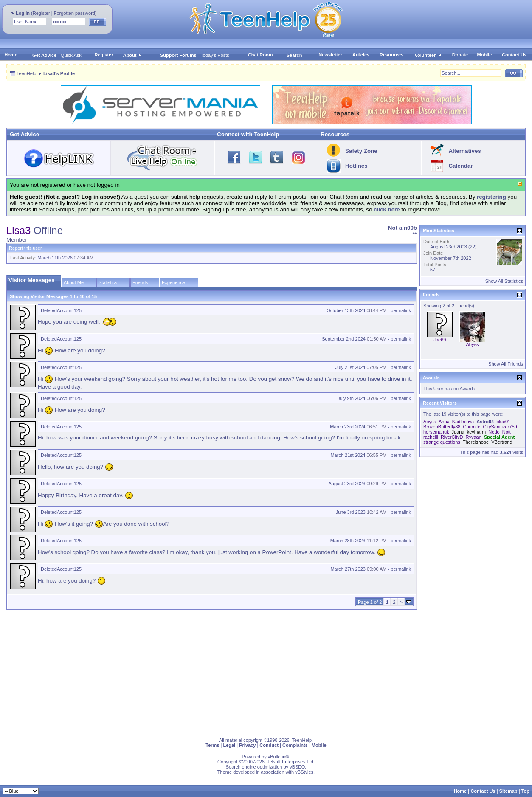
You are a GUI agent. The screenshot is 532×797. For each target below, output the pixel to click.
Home (11, 55)
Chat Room (260, 55)
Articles (361, 55)
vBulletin (277, 757)
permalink (401, 310)
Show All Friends (506, 364)
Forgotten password (75, 13)
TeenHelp (26, 73)
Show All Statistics (504, 281)
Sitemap (508, 791)
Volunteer (425, 55)
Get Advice (44, 55)
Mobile (485, 55)
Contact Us (514, 55)
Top (525, 791)
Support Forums (178, 55)
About (130, 55)
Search (297, 55)
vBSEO (297, 767)
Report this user (25, 248)
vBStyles (304, 772)
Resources (391, 55)
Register (41, 13)
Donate (460, 55)
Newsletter (330, 55)
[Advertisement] (261, 672)
